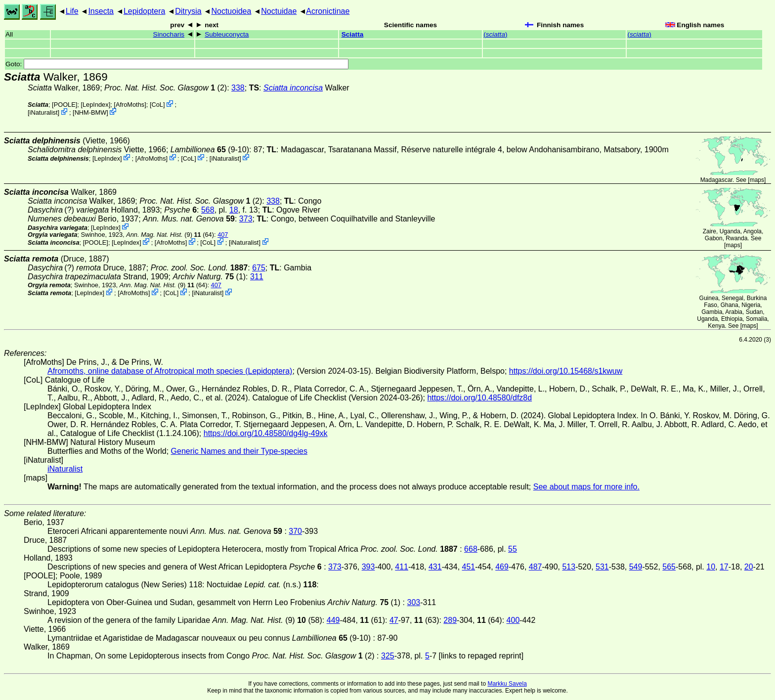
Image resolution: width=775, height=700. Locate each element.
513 (569, 567)
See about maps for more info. (586, 487)
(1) (210, 277)
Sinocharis (169, 34)
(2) (166, 88)
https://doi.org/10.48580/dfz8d (479, 398)
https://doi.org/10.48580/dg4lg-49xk (266, 433)
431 (435, 567)
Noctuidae (279, 11)
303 (414, 602)
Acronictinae (328, 11)
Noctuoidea (231, 11)
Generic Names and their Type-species (239, 451)
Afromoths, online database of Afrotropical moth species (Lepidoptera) (170, 371)
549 (636, 567)
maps (757, 180)
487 (536, 567)
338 (238, 88)
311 (257, 277)
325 (388, 656)
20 (749, 567)
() (495, 34)
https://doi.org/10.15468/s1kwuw (566, 371)
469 (502, 567)
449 (333, 620)
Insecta (101, 11)
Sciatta (353, 34)
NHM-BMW (91, 112)
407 (223, 235)
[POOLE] (65, 105)
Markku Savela (507, 684)
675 (259, 268)
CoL (157, 105)
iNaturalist (44, 112)
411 (402, 567)
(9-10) (210, 150)
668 (471, 549)
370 (295, 531)
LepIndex (96, 105)
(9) (159, 235)
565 (669, 567)
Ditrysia (188, 11)
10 (711, 567)
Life (72, 11)
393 (368, 567)
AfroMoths (130, 105)
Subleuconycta (227, 34)
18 (234, 210)
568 (208, 210)
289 (450, 620)
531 (602, 567)
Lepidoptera (145, 11)
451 (469, 567)
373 (246, 219)
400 (513, 620)
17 (724, 567)
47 (394, 620)
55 (513, 549)
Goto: (177, 64)
